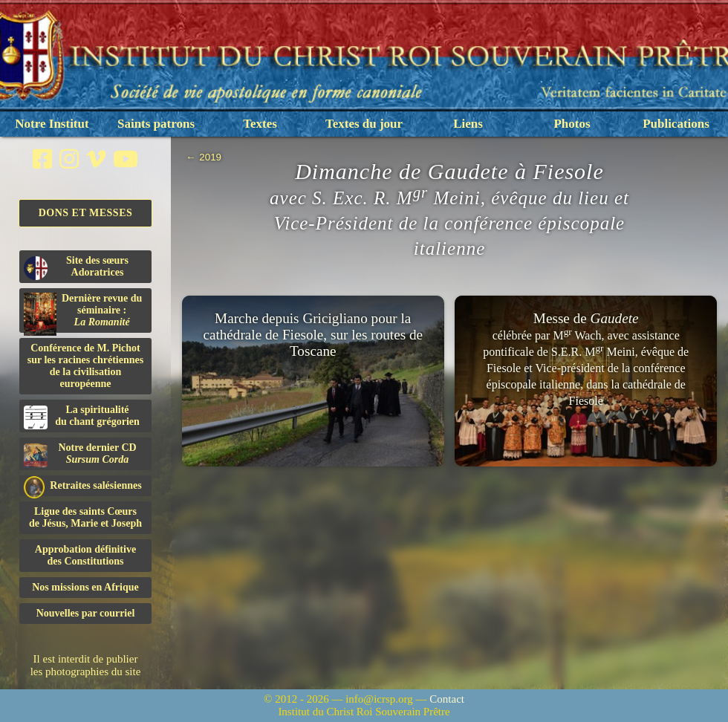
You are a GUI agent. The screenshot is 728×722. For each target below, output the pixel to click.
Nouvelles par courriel (86, 613)
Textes (260, 124)
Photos (572, 124)
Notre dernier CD (80, 455)
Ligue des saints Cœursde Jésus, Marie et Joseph (85, 517)
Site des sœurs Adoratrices (76, 267)
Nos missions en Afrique (85, 587)
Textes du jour (364, 124)
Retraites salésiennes (83, 486)
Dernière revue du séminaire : (83, 313)
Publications (676, 124)
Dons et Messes (86, 213)
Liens (468, 124)
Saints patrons (156, 124)
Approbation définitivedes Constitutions (85, 555)
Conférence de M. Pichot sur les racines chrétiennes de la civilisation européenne (85, 366)
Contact (447, 699)
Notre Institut (52, 124)
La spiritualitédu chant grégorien (82, 417)
